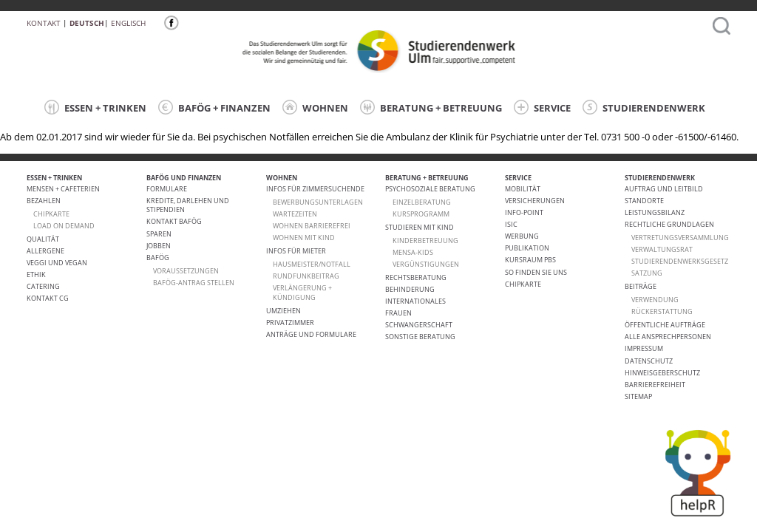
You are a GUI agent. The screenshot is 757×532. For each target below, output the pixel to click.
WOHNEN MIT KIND (304, 238)
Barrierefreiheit (655, 385)
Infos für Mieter (296, 251)
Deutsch (87, 23)
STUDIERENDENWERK (644, 107)
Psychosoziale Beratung (430, 189)
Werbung (522, 236)
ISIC (511, 224)
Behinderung (410, 289)
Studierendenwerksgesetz (680, 261)
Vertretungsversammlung (680, 238)
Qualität (43, 239)
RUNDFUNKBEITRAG (306, 276)
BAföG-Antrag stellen (194, 283)
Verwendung (655, 300)
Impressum (644, 348)
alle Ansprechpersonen (668, 337)
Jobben (159, 246)
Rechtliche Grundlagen (669, 224)
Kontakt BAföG (174, 221)
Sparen (159, 234)
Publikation (527, 248)
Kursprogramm (421, 214)
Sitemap (638, 396)
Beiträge (641, 286)
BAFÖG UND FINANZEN (184, 178)
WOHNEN (315, 107)
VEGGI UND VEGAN (57, 263)
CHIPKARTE (51, 214)
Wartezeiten (295, 214)
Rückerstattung (662, 311)
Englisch (128, 23)
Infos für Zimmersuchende (315, 189)
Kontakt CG (48, 298)
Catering (43, 286)
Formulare (167, 189)
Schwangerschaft (419, 325)
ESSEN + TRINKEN (95, 107)
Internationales (415, 301)
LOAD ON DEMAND (64, 226)
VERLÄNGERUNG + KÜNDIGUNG (302, 292)
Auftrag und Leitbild (664, 189)
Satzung (647, 273)
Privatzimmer (290, 323)
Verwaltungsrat (662, 249)
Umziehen (284, 311)
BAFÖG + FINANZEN (214, 107)
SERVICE (542, 107)
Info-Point (524, 212)
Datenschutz (649, 361)
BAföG (158, 258)
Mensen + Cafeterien (63, 189)
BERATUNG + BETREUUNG (431, 107)
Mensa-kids (413, 252)
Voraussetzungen (186, 271)
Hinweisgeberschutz (662, 373)
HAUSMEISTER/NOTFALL (312, 264)
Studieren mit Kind (420, 227)
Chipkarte (523, 284)
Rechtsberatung (416, 277)
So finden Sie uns (536, 272)
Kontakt (44, 23)
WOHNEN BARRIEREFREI (312, 226)
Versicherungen (535, 201)
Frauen (398, 313)
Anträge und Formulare (311, 334)
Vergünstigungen (426, 264)
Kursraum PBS (530, 260)
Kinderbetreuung (425, 241)
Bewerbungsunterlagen (318, 202)
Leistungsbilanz (655, 212)
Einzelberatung (422, 202)
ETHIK (36, 274)
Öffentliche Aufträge (665, 325)
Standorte (644, 201)
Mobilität (523, 189)
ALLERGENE (45, 251)
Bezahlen (44, 201)
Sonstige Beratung (420, 337)
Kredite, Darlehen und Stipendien (188, 205)
